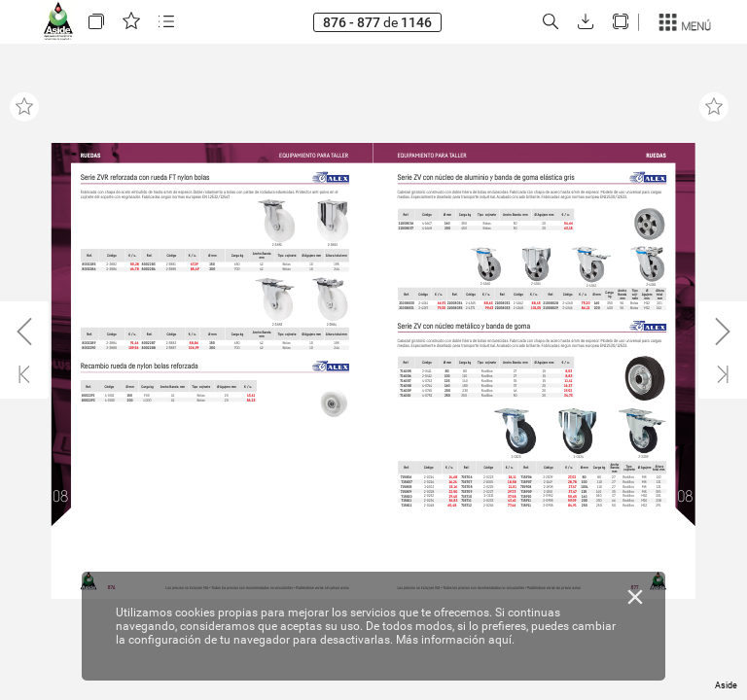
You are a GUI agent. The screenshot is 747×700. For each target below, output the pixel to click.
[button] (96, 22)
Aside (726, 685)
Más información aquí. (455, 640)
